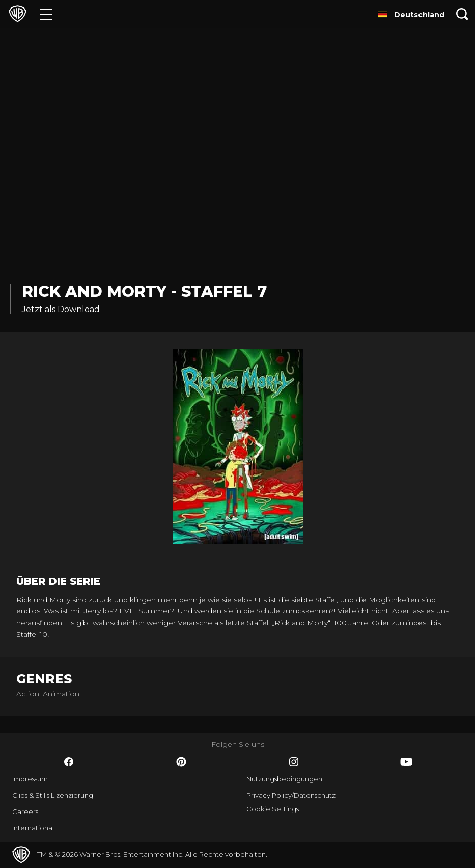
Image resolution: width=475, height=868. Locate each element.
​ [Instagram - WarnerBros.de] (294, 762)
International (33, 828)
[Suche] (462, 14)
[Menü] (46, 14)
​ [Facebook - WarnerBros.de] (69, 762)
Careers (25, 811)
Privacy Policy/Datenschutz (291, 795)
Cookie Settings (273, 809)
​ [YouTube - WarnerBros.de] (406, 762)
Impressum (30, 779)
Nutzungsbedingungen (284, 779)
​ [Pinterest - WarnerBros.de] (181, 762)
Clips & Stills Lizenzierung (53, 795)
